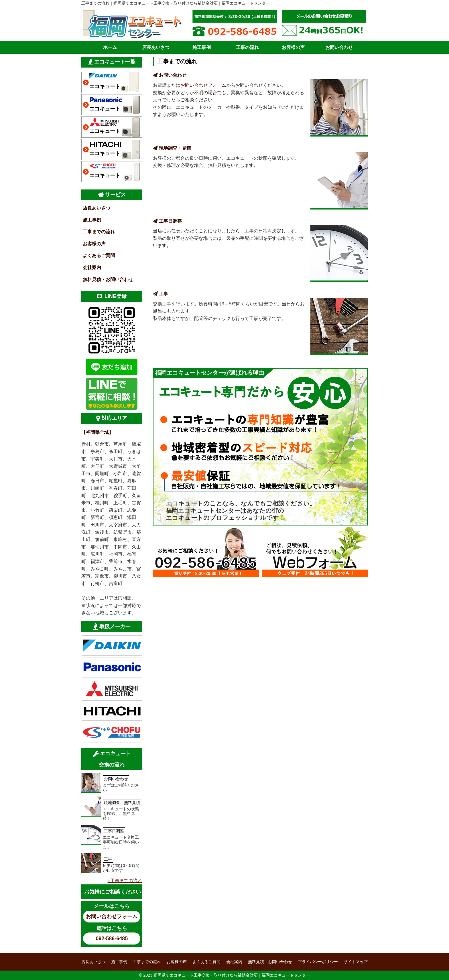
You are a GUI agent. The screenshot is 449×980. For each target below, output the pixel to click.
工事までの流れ (99, 232)
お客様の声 (293, 47)
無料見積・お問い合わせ (108, 279)
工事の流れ (247, 47)
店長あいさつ (156, 47)
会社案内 (92, 267)
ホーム (110, 47)
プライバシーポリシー (318, 962)
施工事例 (202, 47)
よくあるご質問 (99, 255)
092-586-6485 (112, 938)
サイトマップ (356, 962)
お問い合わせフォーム (203, 85)
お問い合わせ (339, 47)
